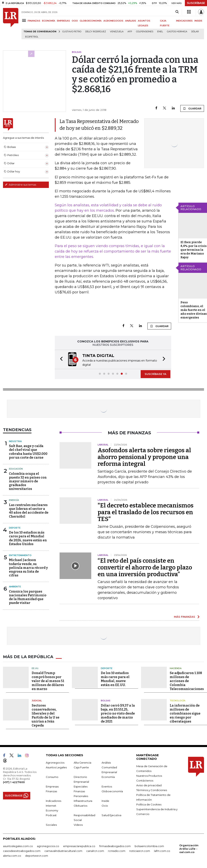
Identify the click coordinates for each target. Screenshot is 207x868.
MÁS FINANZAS (184, 616)
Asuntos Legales (56, 767)
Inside (105, 800)
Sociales (51, 824)
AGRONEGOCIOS (113, 21)
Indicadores (53, 800)
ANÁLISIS (131, 21)
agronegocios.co (48, 846)
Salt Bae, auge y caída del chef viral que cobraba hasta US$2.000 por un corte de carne (28, 451)
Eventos (107, 786)
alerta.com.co (12, 855)
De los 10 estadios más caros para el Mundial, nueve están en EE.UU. (115, 679)
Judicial (37, 700)
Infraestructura (83, 800)
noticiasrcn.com (140, 850)
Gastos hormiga (177, 32)
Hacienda (176, 668)
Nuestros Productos (149, 775)
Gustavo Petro (72, 32)
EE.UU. (35, 668)
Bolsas (106, 700)
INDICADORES (184, 21)
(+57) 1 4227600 (14, 782)
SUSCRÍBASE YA (155, 374)
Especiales (81, 786)
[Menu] (25, 20)
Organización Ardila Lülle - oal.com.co (189, 848)
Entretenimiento (20, 555)
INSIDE (198, 21)
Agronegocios (55, 762)
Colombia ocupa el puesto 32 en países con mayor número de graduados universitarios (28, 481)
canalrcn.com (95, 850)
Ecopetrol (32, 37)
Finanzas (51, 791)
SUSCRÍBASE (196, 3)
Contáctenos (145, 780)
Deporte (15, 527)
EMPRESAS (63, 21)
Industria (15, 441)
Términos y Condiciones (152, 790)
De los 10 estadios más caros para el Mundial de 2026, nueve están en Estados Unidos (28, 538)
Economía (108, 777)
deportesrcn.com (37, 855)
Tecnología (178, 700)
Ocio (105, 805)
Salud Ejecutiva (111, 815)
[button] (60, 359)
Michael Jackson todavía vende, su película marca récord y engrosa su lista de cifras (28, 567)
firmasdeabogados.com (115, 846)
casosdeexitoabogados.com (22, 850)
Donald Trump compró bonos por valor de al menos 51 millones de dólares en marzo (48, 681)
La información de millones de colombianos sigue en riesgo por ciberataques (185, 713)
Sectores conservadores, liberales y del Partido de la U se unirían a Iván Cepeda (46, 715)
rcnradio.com (117, 850)
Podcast (51, 815)
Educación (16, 468)
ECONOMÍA (49, 21)
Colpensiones (145, 32)
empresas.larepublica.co (79, 846)
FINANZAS (34, 21)
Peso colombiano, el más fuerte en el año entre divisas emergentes (194, 310)
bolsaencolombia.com (149, 846)
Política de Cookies (149, 804)
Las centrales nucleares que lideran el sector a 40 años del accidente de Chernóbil (29, 510)
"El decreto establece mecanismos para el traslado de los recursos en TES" (146, 512)
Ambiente (15, 586)
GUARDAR (192, 108)
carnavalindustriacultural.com (63, 850)
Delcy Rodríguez (96, 32)
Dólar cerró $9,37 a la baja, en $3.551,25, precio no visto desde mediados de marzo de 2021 (118, 713)
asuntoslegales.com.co (18, 846)
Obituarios (80, 805)
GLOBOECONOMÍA (91, 21)
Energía (14, 500)
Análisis (106, 762)
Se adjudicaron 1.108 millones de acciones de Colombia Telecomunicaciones (187, 681)
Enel (160, 32)
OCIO (75, 21)
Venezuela (117, 32)
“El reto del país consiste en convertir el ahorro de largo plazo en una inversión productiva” (145, 567)
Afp (130, 32)
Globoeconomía (112, 791)
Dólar (195, 32)
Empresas (52, 786)
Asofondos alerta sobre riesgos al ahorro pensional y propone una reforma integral (144, 457)
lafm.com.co (162, 850)
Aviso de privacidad (149, 785)
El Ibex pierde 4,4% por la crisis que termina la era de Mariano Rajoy (194, 250)
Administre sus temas (21, 185)
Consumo (52, 777)
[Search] (177, 12)
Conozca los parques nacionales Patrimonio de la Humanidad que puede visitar (28, 597)
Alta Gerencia (82, 762)
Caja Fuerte (81, 767)
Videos (78, 824)
